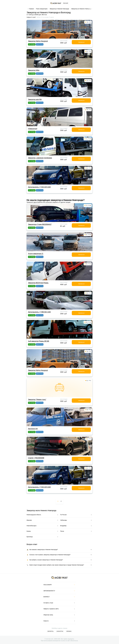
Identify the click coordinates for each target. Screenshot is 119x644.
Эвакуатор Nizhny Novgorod (38, 41)
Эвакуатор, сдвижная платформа (40, 158)
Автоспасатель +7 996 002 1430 (39, 312)
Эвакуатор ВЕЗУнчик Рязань (38, 283)
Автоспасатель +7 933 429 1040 (39, 187)
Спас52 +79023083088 (36, 458)
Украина (69, 631)
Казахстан (60, 631)
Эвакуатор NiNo (34, 70)
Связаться (81, 42)
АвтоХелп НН (33, 429)
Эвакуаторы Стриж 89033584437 (40, 224)
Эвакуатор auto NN (35, 99)
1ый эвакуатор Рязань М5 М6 (38, 341)
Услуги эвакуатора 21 (36, 254)
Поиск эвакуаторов (42, 9)
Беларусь (51, 631)
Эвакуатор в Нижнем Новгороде (59, 9)
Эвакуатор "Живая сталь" (37, 400)
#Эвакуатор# (33, 129)
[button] (59, 125)
